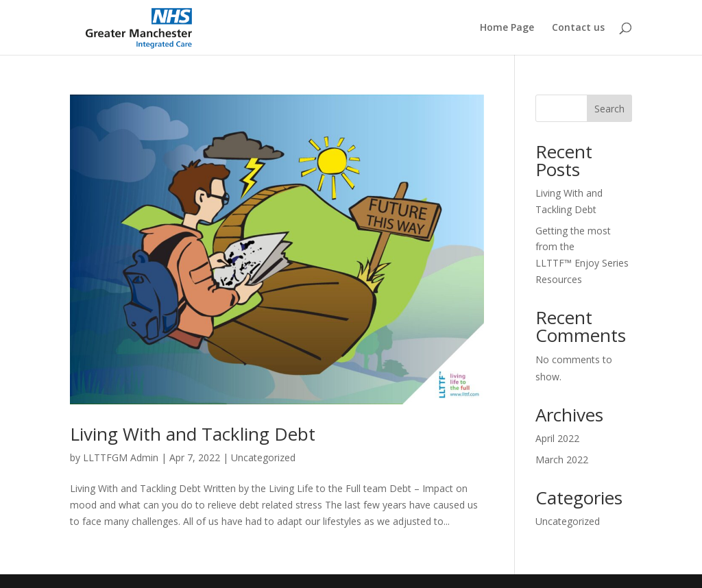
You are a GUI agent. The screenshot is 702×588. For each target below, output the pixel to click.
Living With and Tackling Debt (193, 434)
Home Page (507, 28)
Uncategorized (263, 457)
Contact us (578, 28)
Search (609, 109)
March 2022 (562, 460)
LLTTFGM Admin (121, 457)
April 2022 (557, 438)
